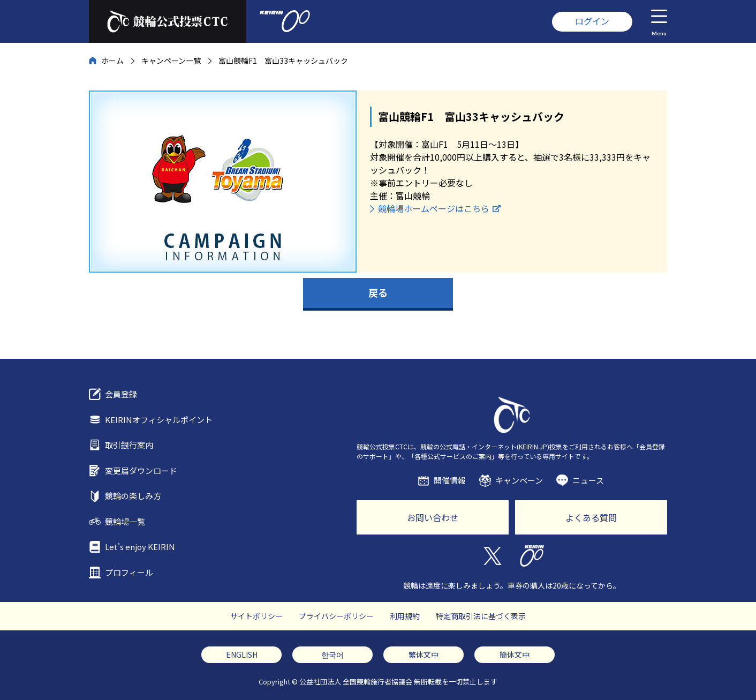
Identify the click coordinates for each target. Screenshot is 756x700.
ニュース (588, 480)
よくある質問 (591, 517)
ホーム (112, 61)
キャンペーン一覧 (171, 61)
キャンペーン (519, 480)
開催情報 (450, 480)
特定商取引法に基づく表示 (481, 616)
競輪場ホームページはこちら (434, 208)
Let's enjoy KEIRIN (140, 547)
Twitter (492, 556)
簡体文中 (515, 654)
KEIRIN (532, 556)
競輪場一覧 (125, 521)
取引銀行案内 (129, 445)
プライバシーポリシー (336, 616)
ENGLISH (242, 654)
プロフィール (129, 572)
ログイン (592, 21)
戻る (378, 292)
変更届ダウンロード (141, 471)
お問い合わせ (433, 517)
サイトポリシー (256, 616)
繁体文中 (424, 654)
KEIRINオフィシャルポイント (159, 420)
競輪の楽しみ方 (133, 496)
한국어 (332, 654)
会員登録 (121, 394)
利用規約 (405, 616)
